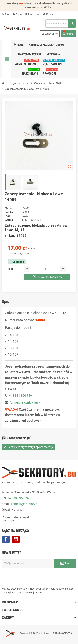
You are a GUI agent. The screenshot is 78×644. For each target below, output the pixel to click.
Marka (9, 208)
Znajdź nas (33, 14)
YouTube (16, 539)
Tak (65, 563)
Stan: (8, 216)
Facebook (6, 539)
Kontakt (49, 14)
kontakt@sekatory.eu (25, 504)
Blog (6, 14)
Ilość (10, 269)
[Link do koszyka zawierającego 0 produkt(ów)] (68, 34)
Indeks (9, 212)
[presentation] (31, 578)
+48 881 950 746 (19, 498)
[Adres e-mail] (28, 563)
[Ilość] (45, 269)
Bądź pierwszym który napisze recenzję (29, 447)
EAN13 (9, 220)
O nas (18, 14)
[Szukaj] (61, 23)
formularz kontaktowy (25, 402)
